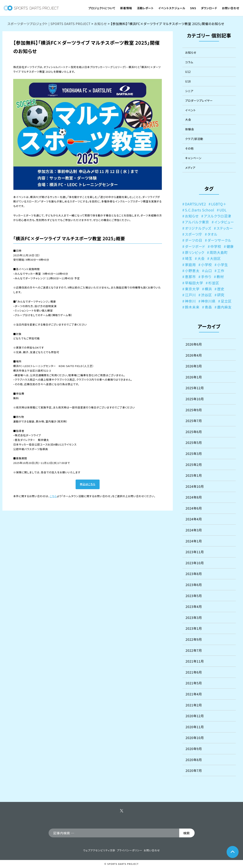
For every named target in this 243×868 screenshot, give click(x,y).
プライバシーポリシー (130, 850)
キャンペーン (193, 158)
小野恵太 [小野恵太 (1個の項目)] (192, 271)
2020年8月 (194, 760)
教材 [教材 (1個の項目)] (220, 277)
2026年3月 (194, 366)
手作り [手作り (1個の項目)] (206, 277)
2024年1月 (194, 541)
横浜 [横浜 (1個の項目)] (208, 289)
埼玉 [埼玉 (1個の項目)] (189, 258)
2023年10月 (195, 563)
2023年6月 (194, 585)
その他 (189, 148)
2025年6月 (194, 432)
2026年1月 (194, 377)
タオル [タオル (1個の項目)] (212, 234)
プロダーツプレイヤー (199, 101)
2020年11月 (195, 727)
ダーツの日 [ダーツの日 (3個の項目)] (194, 240)
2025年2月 (194, 465)
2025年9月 (194, 410)
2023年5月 (194, 596)
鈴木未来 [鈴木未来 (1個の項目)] (192, 307)
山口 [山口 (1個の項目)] (208, 271)
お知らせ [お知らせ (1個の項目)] (192, 216)
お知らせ (191, 52)
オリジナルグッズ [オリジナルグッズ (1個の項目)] (198, 228)
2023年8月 (194, 574)
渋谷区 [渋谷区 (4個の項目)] (206, 295)
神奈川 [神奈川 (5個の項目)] (190, 301)
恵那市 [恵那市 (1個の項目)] (190, 277)
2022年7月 (194, 650)
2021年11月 (195, 661)
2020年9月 (194, 749)
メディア (190, 168)
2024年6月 (194, 508)
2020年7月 (194, 770)
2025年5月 (194, 443)
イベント (190, 110)
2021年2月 (194, 705)
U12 (188, 72)
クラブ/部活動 (194, 139)
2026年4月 (194, 355)
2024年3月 (194, 530)
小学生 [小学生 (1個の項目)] (223, 265)
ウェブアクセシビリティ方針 (99, 850)
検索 (186, 833)
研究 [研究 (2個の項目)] (221, 295)
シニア (189, 91)
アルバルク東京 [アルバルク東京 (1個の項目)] (197, 222)
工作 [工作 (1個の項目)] (221, 271)
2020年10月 (195, 738)
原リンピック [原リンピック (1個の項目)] (195, 252)
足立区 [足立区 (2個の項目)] (226, 301)
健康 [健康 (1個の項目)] (230, 246)
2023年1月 (194, 628)
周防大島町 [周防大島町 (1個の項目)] (219, 252)
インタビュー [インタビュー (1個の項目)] (224, 222)
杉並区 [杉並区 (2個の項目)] (214, 283)
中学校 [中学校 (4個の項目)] (216, 246)
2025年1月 (194, 475)
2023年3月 (194, 618)
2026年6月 (194, 344)
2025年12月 (195, 388)
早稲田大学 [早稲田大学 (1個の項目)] (194, 283)
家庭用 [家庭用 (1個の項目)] (190, 265)
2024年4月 (194, 519)
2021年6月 (194, 672)
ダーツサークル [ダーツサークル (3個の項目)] (219, 240)
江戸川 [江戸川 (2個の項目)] (190, 295)
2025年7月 (194, 421)
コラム (189, 62)
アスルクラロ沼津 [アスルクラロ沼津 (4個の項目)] (217, 216)
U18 (188, 81)
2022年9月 (194, 639)
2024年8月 (194, 497)
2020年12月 (195, 716)
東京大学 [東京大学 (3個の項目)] (192, 289)
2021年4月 (194, 694)
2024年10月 (195, 486)
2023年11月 (195, 552)
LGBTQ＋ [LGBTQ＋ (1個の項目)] (219, 204)
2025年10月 (195, 399)
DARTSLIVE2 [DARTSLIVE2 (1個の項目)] (195, 204)
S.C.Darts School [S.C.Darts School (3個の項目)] (200, 210)
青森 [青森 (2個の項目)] (208, 307)
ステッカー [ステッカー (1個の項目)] (225, 228)
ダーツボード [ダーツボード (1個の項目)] (195, 246)
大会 (188, 120)
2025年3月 (194, 454)
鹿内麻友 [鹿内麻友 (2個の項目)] (224, 307)
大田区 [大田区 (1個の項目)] (215, 258)
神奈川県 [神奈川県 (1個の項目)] (208, 301)
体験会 (190, 129)
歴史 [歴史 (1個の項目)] (221, 289)
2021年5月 (194, 683)
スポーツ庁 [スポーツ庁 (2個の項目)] (194, 234)
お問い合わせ (152, 850)
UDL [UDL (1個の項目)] (223, 210)
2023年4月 (194, 606)
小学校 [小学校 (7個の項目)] (206, 265)
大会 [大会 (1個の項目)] (201, 258)
